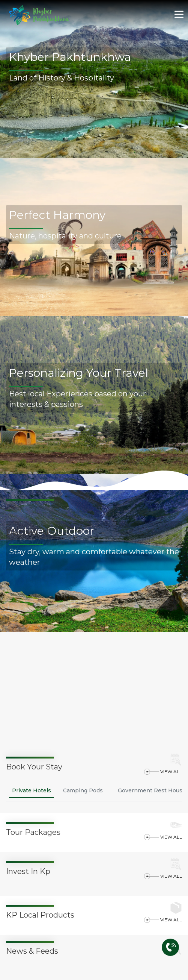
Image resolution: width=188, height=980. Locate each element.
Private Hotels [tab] (32, 790)
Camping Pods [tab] (83, 790)
